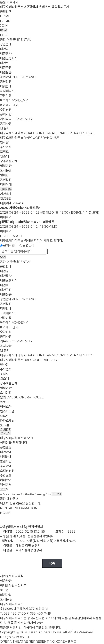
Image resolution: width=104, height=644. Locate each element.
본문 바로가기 (9, 2)
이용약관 (6, 581)
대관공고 (6, 49)
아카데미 (14, 100)
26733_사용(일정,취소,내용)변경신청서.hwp (46, 541)
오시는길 (6, 170)
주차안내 (6, 466)
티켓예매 (6, 185)
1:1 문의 (5, 128)
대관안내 (6, 452)
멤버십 (4, 175)
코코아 (4, 489)
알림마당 (6, 461)
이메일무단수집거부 (13, 585)
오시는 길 (6, 600)
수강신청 (6, 110)
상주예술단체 (9, 161)
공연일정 (6, 82)
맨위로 (72, 642)
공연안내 (19, 77)
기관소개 (6, 194)
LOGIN (5, 21)
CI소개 (4, 156)
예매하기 (6, 217)
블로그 (4, 402)
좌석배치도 (7, 91)
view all (19, 203)
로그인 (4, 590)
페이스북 (6, 407)
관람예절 (6, 96)
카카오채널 (7, 421)
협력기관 (6, 166)
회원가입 (6, 595)
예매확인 (6, 480)
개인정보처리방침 (12, 576)
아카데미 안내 (9, 105)
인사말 (4, 142)
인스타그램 (7, 411)
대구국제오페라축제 (47, 133)
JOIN (4, 26)
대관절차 (6, 54)
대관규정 (6, 68)
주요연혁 (6, 147)
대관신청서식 (9, 58)
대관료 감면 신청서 (28, 546)
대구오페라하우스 (29, 138)
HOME (5, 16)
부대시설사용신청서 (29, 550)
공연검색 (6, 12)
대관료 (4, 63)
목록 (52, 563)
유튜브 (4, 416)
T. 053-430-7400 (13, 614)
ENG (4, 35)
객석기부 (6, 485)
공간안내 (6, 44)
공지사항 (6, 114)
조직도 (4, 152)
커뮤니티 (16, 119)
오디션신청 (7, 471)
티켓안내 (6, 86)
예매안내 (6, 457)
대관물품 (6, 72)
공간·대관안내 (16, 40)
